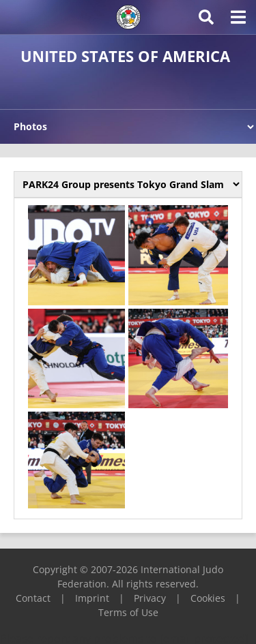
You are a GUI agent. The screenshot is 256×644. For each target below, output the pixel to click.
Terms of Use (128, 612)
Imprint (92, 598)
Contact (33, 598)
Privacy (150, 598)
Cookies (208, 598)
